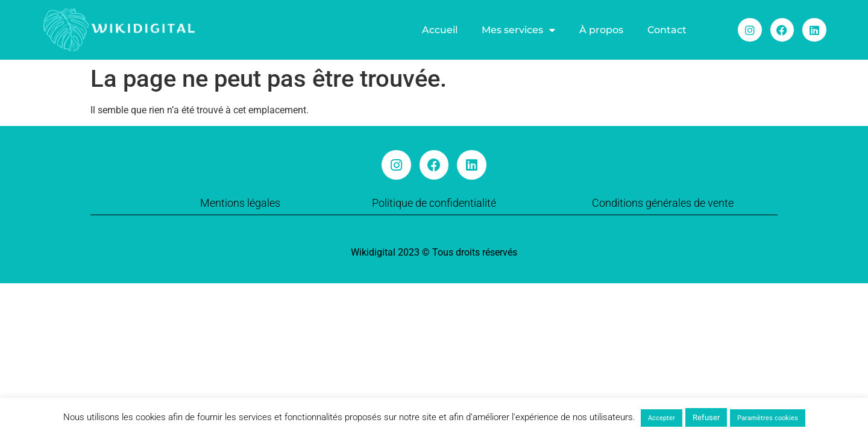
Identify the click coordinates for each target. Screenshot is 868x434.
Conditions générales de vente (663, 203)
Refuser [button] (706, 417)
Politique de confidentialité (434, 203)
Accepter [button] (662, 418)
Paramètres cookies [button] (768, 418)
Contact (667, 30)
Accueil (440, 30)
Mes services (518, 30)
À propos (601, 30)
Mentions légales (240, 203)
